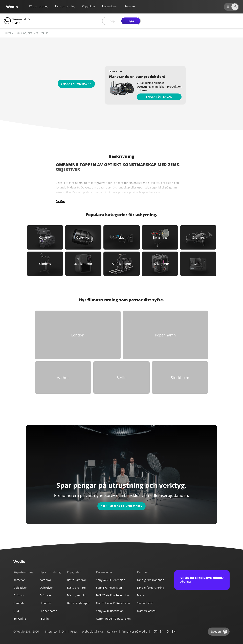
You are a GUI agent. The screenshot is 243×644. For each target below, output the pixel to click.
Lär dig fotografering (151, 588)
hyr (17, 33)
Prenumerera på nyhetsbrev (121, 506)
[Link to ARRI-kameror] (122, 264)
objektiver (31, 33)
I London (45, 603)
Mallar (141, 595)
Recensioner (110, 6)
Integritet (51, 632)
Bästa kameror (77, 580)
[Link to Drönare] (198, 237)
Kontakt (112, 632)
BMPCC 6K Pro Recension (113, 595)
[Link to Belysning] (160, 237)
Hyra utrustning (65, 6)
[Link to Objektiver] (83, 237)
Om (64, 632)
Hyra (131, 21)
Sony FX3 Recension (109, 588)
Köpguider (89, 6)
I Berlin (44, 619)
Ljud (16, 611)
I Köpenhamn (48, 611)
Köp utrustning (39, 6)
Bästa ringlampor (78, 603)
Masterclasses (146, 611)
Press (74, 632)
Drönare (19, 595)
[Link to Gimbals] (45, 264)
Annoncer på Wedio (135, 632)
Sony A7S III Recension (111, 580)
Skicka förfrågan (159, 97)
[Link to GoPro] (198, 264)
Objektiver (20, 588)
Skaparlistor (145, 603)
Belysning (20, 619)
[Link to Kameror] (45, 237)
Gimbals (19, 603)
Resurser (143, 572)
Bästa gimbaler (77, 595)
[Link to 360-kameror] (83, 264)
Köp (112, 21)
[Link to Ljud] (122, 237)
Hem (8, 33)
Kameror (19, 580)
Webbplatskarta (92, 632)
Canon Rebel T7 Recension (113, 619)
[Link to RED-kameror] (160, 264)
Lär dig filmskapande (151, 580)
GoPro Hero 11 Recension (113, 603)
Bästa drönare (76, 588)
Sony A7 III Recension (110, 611)
